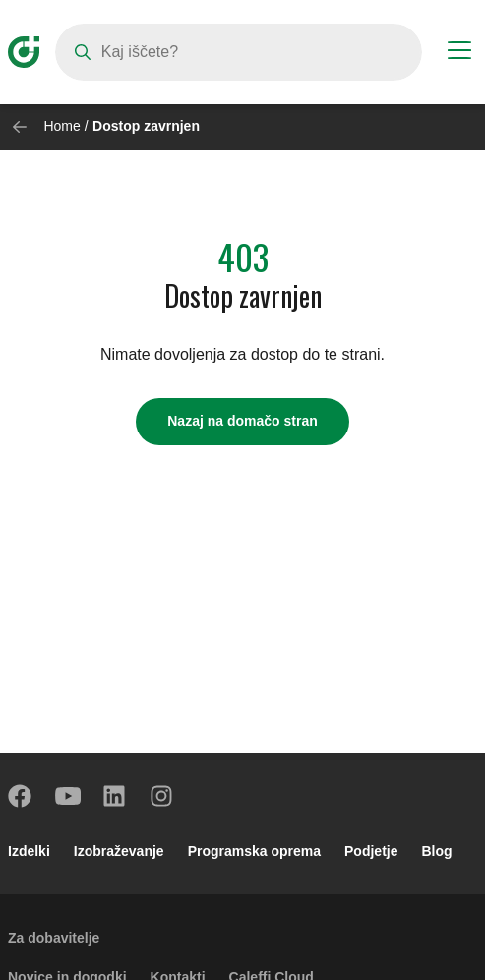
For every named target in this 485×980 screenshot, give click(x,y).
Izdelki (29, 851)
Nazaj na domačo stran (242, 421)
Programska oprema (254, 851)
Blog (437, 851)
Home (61, 126)
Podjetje (371, 851)
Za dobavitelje (54, 938)
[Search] (239, 52)
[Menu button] (459, 53)
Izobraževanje (119, 851)
